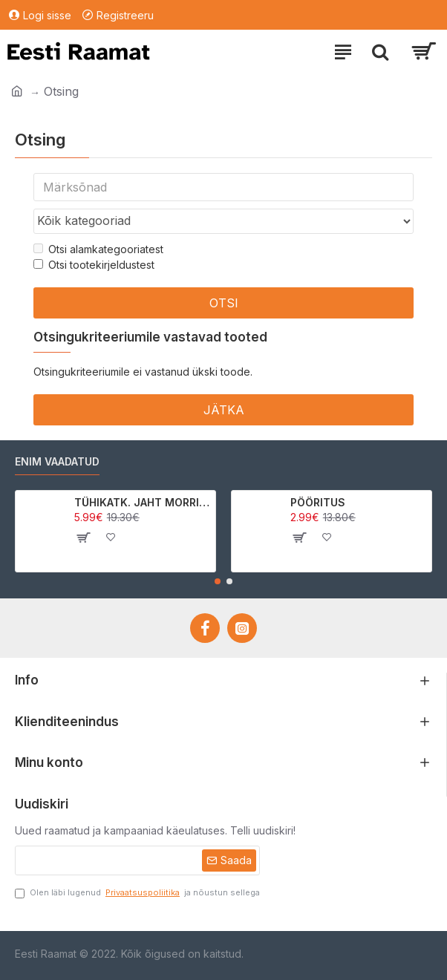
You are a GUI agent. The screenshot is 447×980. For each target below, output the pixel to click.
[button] (218, 581)
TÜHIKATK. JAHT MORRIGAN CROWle (142, 502)
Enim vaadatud (57, 461)
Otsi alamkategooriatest (98, 249)
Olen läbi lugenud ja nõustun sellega (137, 893)
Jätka (224, 410)
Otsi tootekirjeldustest (94, 265)
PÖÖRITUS (318, 502)
